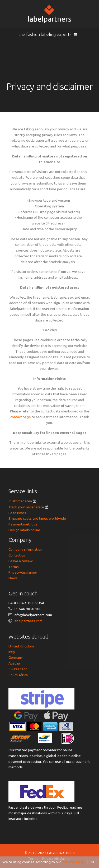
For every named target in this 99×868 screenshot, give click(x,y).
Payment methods (23, 524)
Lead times (17, 513)
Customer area (20, 501)
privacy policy (73, 862)
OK (92, 862)
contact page (21, 417)
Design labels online (24, 530)
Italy (12, 652)
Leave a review (21, 561)
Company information (25, 549)
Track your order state (26, 507)
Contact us (17, 555)
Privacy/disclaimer (23, 572)
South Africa (18, 675)
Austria (14, 663)
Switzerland (18, 669)
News (13, 578)
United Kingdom (21, 646)
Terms (14, 567)
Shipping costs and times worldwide (37, 518)
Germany (16, 657)
